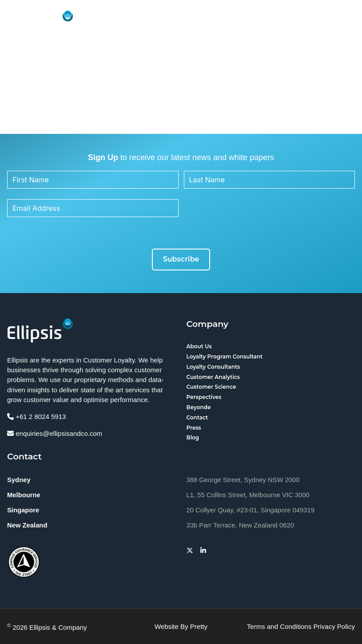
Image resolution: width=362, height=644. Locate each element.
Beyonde (199, 407)
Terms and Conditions (279, 626)
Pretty (199, 626)
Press (194, 428)
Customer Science (211, 387)
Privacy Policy (334, 626)
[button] (346, 23)
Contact (197, 417)
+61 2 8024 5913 (36, 417)
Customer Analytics (213, 377)
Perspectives (204, 397)
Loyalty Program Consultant (225, 356)
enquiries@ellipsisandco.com (55, 433)
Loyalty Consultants (213, 367)
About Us (199, 346)
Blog (193, 437)
